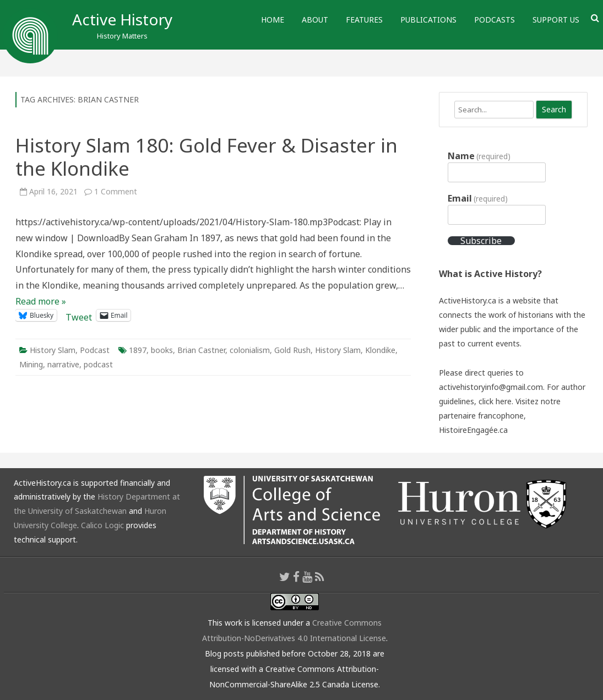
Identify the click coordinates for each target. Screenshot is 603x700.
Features (364, 20)
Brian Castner (201, 350)
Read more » (41, 301)
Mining (31, 364)
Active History (122, 19)
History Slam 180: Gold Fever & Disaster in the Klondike (207, 157)
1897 (138, 350)
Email (478, 198)
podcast (98, 364)
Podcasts (495, 20)
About (315, 20)
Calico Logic (102, 525)
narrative (63, 364)
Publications (428, 20)
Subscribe (481, 241)
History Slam (53, 350)
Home (273, 20)
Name (479, 156)
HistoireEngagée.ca (473, 430)
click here (495, 401)
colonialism (250, 350)
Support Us (556, 20)
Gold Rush (292, 350)
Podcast (95, 350)
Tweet (79, 315)
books (162, 350)
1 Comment (116, 191)
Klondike (380, 350)
